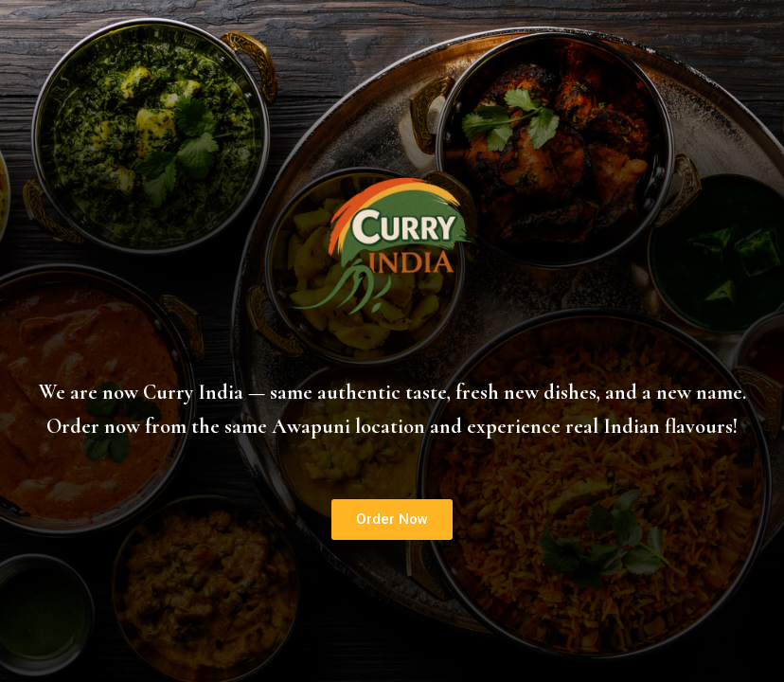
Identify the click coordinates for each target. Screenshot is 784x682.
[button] (392, 520)
